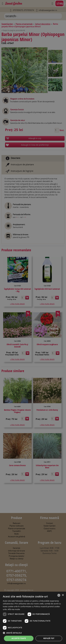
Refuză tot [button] (49, 638)
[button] (33, 633)
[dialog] (33, 618)
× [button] (63, 595)
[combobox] (59, 595)
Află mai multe (14, 609)
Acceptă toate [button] (19, 638)
